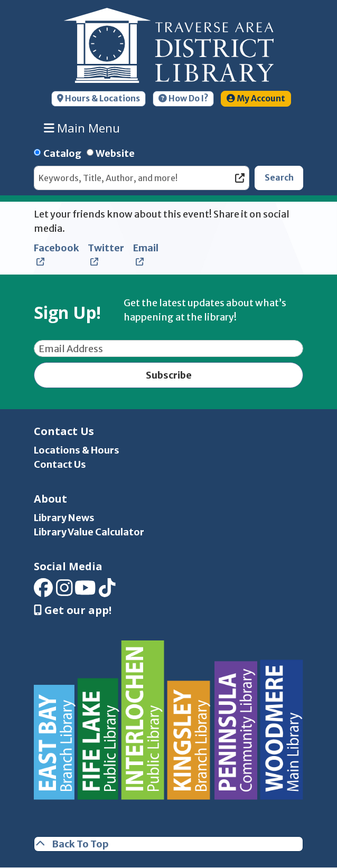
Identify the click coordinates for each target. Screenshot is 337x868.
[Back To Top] (168, 844)
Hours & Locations (99, 98)
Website (115, 153)
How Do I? (183, 98)
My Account (256, 98)
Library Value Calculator (89, 532)
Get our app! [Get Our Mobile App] (73, 610)
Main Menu (82, 128)
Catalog (62, 153)
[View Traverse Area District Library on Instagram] (64, 592)
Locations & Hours (77, 450)
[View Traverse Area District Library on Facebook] (43, 592)
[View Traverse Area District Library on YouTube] (85, 592)
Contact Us (60, 464)
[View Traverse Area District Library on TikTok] (107, 592)
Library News (64, 518)
